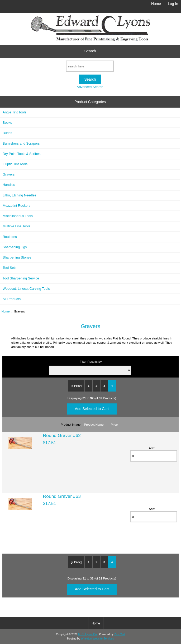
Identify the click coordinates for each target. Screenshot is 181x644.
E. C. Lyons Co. (88, 634)
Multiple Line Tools (16, 226)
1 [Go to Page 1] (89, 386)
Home (156, 4)
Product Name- (94, 424)
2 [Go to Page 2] (96, 386)
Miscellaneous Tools (18, 216)
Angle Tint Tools (15, 112)
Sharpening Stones (17, 257)
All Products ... (13, 299)
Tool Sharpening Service (21, 278)
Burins (7, 133)
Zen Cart (120, 634)
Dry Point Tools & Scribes (22, 154)
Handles (9, 185)
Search (90, 51)
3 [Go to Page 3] (104, 386)
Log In (173, 4)
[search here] (90, 66)
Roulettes (10, 237)
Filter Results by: (91, 362)
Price (114, 424)
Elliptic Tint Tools (15, 164)
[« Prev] (76, 386)
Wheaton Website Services (97, 639)
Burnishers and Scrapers (21, 143)
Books (7, 123)
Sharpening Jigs (15, 247)
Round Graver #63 (62, 496)
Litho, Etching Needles (20, 195)
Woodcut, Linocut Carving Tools (26, 289)
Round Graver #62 (62, 435)
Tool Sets (9, 268)
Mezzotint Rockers (16, 206)
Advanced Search (90, 87)
